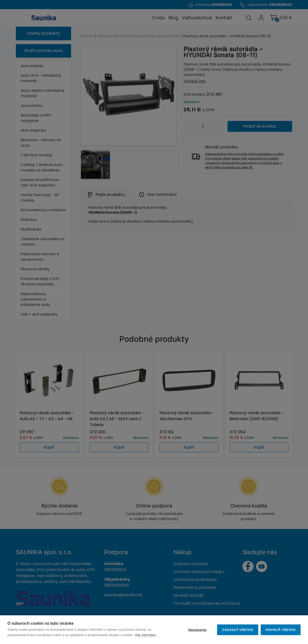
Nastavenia (197, 630)
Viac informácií (145, 635)
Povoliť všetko (281, 630)
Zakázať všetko (238, 630)
